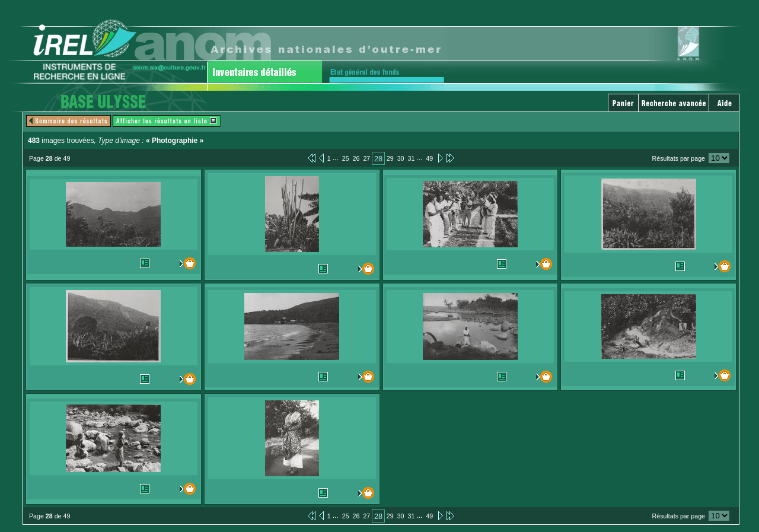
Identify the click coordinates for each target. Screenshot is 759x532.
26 (356, 158)
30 (401, 158)
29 (390, 158)
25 (346, 158)
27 (366, 158)
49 (429, 158)
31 (412, 158)
